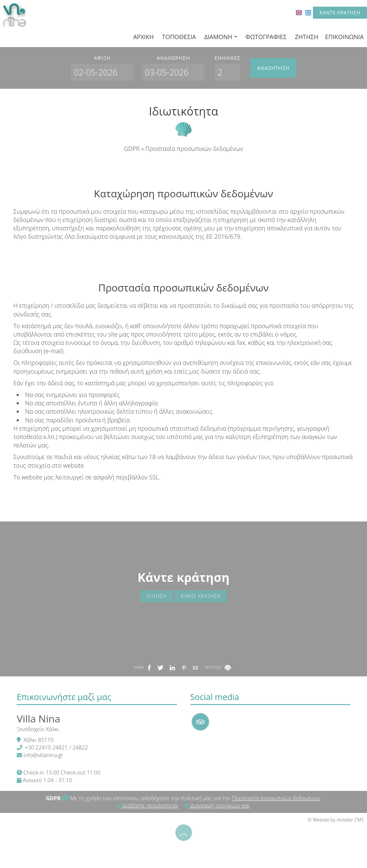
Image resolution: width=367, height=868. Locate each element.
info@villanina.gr (43, 755)
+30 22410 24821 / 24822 (56, 747)
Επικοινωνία (344, 37)
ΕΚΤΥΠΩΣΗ (219, 667)
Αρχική (144, 37)
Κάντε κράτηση (340, 13)
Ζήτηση (307, 37)
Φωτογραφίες (266, 37)
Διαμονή (221, 37)
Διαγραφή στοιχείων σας (217, 806)
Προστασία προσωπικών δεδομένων (276, 798)
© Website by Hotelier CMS (336, 820)
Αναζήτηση (273, 68)
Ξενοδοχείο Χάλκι (38, 729)
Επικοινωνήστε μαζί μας (64, 697)
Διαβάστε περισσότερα (147, 806)
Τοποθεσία (179, 37)
